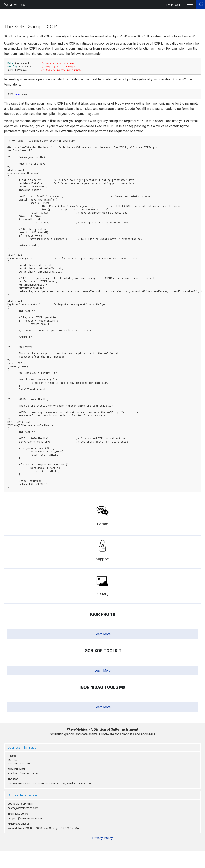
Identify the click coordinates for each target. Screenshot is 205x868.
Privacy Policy (102, 838)
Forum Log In (174, 5)
